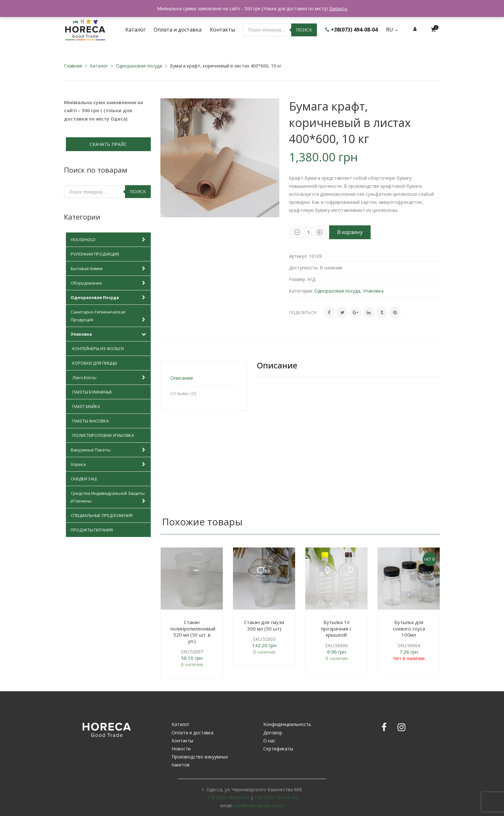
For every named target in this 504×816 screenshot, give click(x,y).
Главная (73, 66)
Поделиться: (303, 313)
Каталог (99, 66)
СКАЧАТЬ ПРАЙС (108, 144)
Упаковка (109, 334)
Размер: (297, 279)
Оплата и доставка (193, 733)
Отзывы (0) (183, 393)
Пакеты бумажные (92, 392)
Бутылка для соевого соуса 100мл (409, 628)
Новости (181, 749)
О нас (269, 741)
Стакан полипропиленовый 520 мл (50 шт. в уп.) (193, 632)
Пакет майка (86, 406)
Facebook (384, 727)
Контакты (182, 741)
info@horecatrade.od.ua (259, 806)
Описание (182, 378)
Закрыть (338, 9)
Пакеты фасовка (90, 421)
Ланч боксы (110, 377)
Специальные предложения (102, 515)
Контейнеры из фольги (98, 349)
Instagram (401, 727)
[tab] (204, 378)
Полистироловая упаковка (103, 435)
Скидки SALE (84, 479)
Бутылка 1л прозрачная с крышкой (336, 628)
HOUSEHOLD (109, 240)
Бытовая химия (109, 268)
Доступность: (304, 268)
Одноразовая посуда (139, 66)
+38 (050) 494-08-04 (228, 798)
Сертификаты (278, 749)
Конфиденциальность (287, 724)
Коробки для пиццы (95, 363)
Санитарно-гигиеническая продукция (109, 316)
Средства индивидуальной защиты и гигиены (109, 498)
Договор (273, 733)
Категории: (301, 291)
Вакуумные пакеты (109, 450)
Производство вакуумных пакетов (200, 761)
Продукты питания (92, 530)
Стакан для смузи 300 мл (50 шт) (264, 625)
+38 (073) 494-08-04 (276, 798)
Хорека (109, 464)
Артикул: (298, 256)
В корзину (357, 232)
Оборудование (109, 283)
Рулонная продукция (95, 254)
